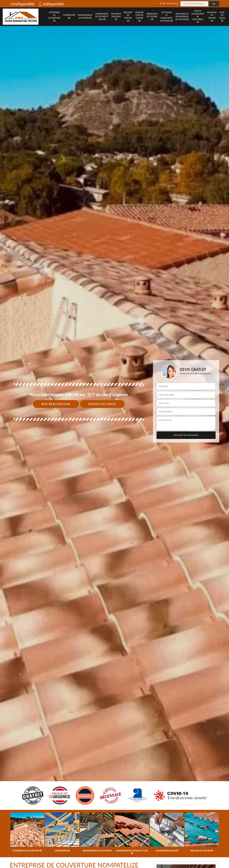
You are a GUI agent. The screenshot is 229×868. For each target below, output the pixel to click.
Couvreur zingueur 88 (116, 17)
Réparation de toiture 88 (152, 17)
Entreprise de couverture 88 (54, 17)
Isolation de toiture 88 (212, 17)
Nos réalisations (56, 404)
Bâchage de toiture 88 (128, 17)
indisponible (22, 4)
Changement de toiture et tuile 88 (102, 17)
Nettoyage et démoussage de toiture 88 (182, 17)
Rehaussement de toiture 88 (85, 16)
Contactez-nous (102, 404)
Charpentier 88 (69, 16)
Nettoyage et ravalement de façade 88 (167, 17)
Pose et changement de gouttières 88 (198, 16)
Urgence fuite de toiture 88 (140, 17)
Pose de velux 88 (222, 17)
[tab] (114, 434)
